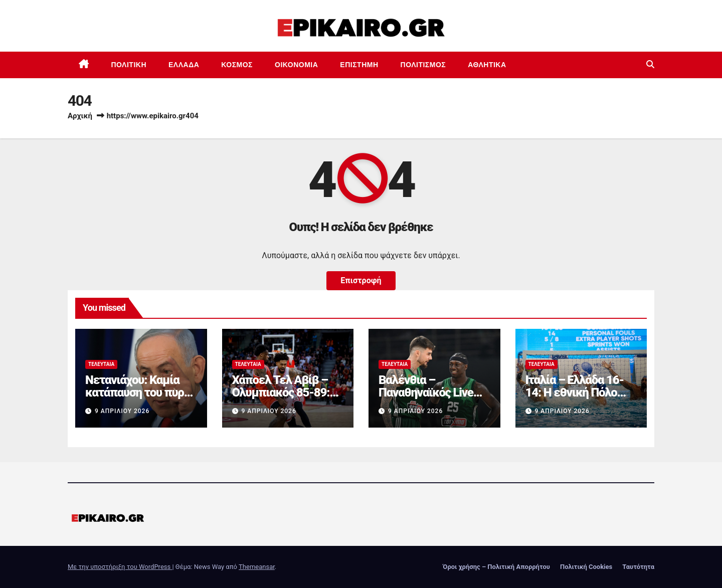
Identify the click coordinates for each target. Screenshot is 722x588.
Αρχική (80, 116)
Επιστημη (359, 65)
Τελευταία (101, 364)
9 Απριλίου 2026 (122, 411)
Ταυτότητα (638, 567)
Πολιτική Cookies (586, 567)
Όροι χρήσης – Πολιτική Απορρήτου (496, 567)
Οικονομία (296, 65)
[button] (650, 64)
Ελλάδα (184, 65)
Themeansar (257, 567)
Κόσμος (237, 65)
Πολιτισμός (423, 65)
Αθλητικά (487, 65)
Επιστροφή (361, 280)
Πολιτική (129, 65)
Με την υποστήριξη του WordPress (120, 567)
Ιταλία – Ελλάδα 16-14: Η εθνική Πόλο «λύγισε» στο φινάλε (577, 393)
